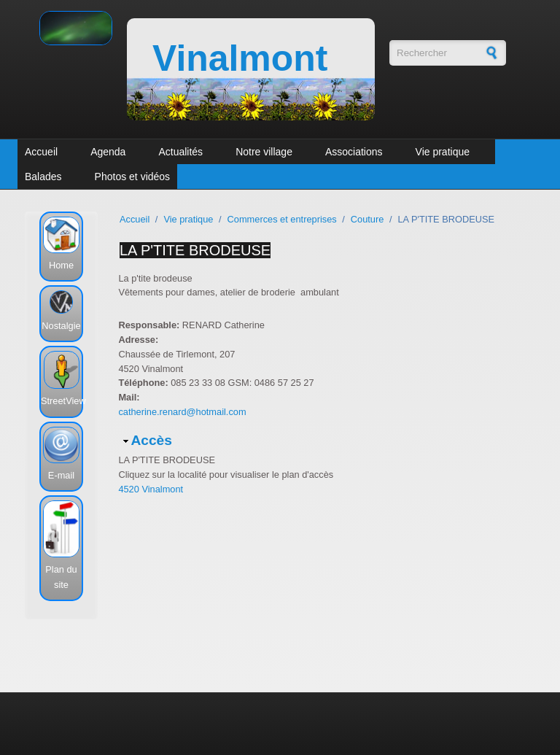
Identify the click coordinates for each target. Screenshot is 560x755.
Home (61, 265)
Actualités (180, 152)
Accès (151, 440)
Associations (354, 152)
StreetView (63, 401)
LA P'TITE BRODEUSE (195, 250)
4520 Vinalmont (151, 489)
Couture (367, 219)
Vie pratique (443, 152)
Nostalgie (61, 326)
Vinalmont (240, 58)
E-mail (61, 475)
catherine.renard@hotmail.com (182, 412)
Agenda (108, 152)
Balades (43, 177)
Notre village (264, 152)
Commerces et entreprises (282, 219)
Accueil (41, 152)
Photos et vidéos (133, 177)
